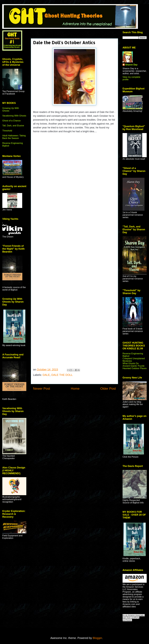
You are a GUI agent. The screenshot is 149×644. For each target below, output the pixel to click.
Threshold (7, 131)
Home (75, 389)
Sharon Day (131, 65)
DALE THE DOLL (62, 375)
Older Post (108, 389)
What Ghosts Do (131, 363)
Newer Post (42, 389)
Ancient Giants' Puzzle (134, 366)
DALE (46, 375)
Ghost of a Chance (11, 121)
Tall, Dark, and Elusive (13, 126)
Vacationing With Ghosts (14, 116)
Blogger (97, 638)
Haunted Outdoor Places (135, 368)
